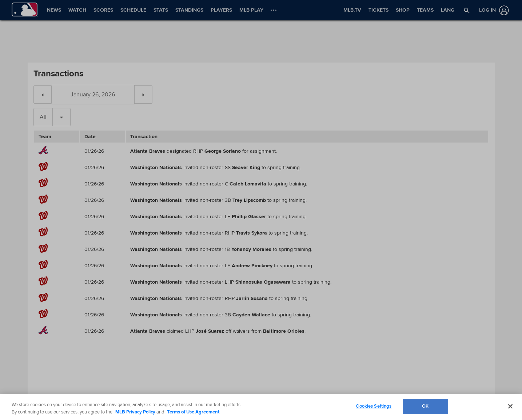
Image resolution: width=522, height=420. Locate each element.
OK (425, 406)
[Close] (510, 406)
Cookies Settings (374, 406)
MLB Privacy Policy (135, 412)
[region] (261, 407)
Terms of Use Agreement (193, 412)
